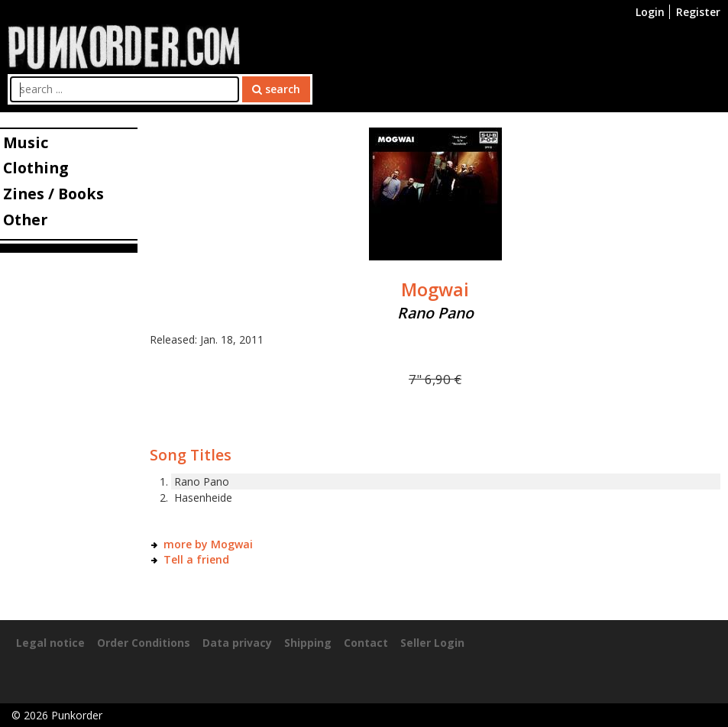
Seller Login (432, 643)
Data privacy (237, 643)
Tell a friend (196, 559)
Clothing (36, 168)
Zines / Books (53, 194)
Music (26, 142)
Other (25, 220)
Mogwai (435, 289)
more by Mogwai (208, 544)
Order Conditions (144, 643)
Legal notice (50, 643)
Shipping (308, 643)
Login (650, 12)
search (276, 89)
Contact (366, 643)
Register (698, 12)
